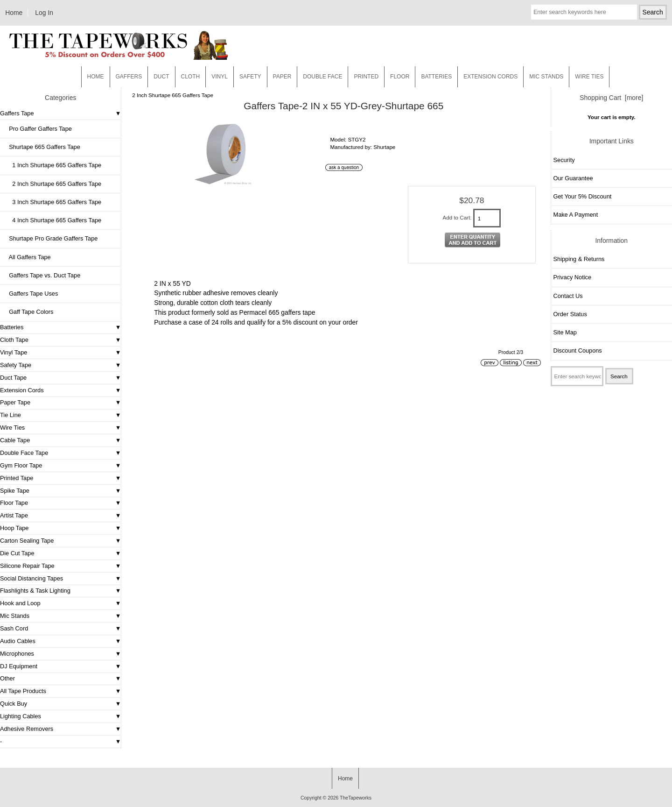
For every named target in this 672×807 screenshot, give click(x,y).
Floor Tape (14, 503)
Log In (44, 13)
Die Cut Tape (17, 553)
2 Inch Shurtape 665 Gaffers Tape (173, 95)
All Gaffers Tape (27, 257)
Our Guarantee (573, 178)
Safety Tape (16, 365)
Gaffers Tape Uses (30, 294)
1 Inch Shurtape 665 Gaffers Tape (52, 165)
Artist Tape (14, 515)
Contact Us (568, 296)
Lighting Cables (21, 716)
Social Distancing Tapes (31, 578)
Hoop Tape (14, 528)
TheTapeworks (356, 798)
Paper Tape (15, 402)
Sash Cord (14, 628)
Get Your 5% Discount (583, 196)
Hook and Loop (20, 603)
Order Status (570, 314)
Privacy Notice (572, 277)
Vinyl (220, 77)
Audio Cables (18, 641)
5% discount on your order (320, 322)
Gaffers (129, 77)
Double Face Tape (24, 453)
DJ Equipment (19, 666)
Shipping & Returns (579, 259)
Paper (282, 77)
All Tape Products (23, 691)
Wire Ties (12, 428)
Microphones (17, 654)
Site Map (565, 332)
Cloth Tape (14, 340)
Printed (366, 77)
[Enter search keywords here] (584, 12)
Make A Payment (576, 215)
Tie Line (10, 415)
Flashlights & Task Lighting (35, 591)
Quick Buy (14, 704)
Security (564, 160)
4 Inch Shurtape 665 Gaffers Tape (52, 220)
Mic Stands (15, 616)
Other (7, 678)
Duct (161, 77)
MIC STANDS (546, 77)
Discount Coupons (578, 350)
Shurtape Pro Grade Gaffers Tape (50, 238)
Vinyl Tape (14, 352)
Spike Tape (15, 491)
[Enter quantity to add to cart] (487, 218)
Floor (400, 77)
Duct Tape (13, 378)
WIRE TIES (589, 77)
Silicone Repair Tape (27, 566)
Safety (250, 77)
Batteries (436, 77)
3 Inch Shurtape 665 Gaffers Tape (52, 202)
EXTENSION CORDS (490, 77)
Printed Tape (17, 478)
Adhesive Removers (27, 729)
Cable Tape (15, 440)
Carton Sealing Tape (27, 541)
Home (14, 13)
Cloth (191, 77)
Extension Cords (22, 390)
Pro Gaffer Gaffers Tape (37, 129)
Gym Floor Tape (21, 465)
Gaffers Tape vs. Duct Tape (41, 275)
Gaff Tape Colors (28, 312)
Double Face (322, 77)
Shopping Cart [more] (611, 98)
